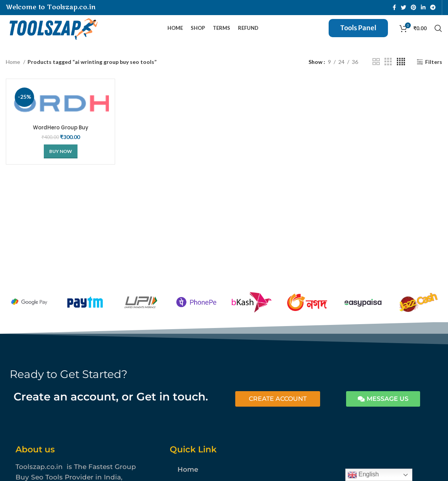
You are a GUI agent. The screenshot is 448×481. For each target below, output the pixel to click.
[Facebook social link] (394, 8)
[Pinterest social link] (414, 8)
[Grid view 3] (388, 71)
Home (14, 70)
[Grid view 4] (401, 71)
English (363, 475)
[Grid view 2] (376, 71)
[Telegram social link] (433, 8)
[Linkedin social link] (423, 8)
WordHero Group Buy (60, 136)
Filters (434, 70)
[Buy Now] (61, 160)
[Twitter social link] (403, 8)
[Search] (438, 33)
